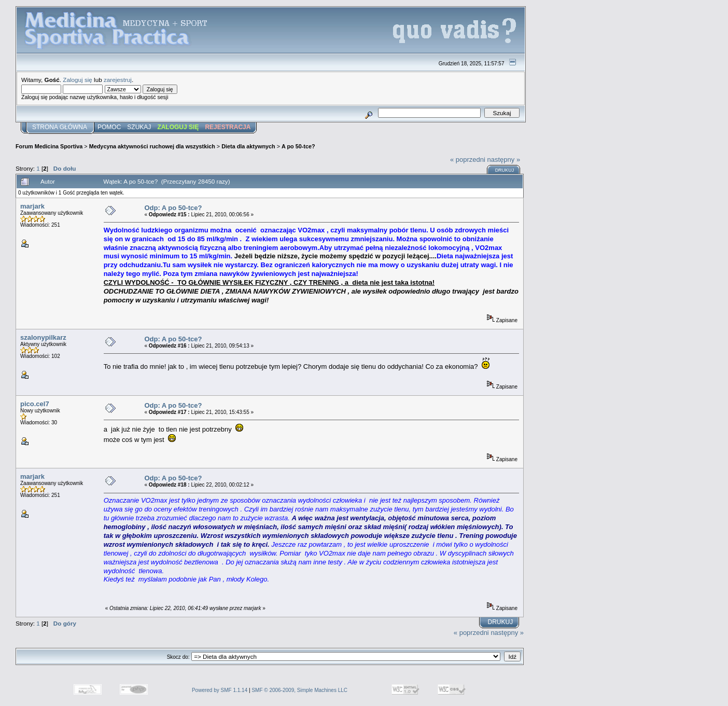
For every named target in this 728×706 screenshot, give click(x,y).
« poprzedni (468, 160)
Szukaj (139, 127)
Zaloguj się (78, 80)
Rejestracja (228, 127)
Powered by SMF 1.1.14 (220, 690)
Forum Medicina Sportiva (49, 146)
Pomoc (109, 127)
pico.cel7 (35, 404)
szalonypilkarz (43, 337)
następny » (504, 160)
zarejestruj (118, 80)
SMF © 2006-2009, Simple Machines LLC (299, 690)
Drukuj (505, 170)
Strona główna (60, 127)
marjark (32, 206)
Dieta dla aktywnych (248, 146)
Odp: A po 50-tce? (173, 208)
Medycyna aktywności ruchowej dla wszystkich (152, 146)
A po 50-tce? (298, 146)
